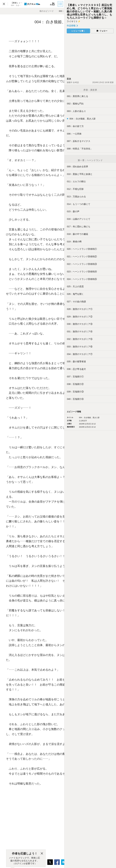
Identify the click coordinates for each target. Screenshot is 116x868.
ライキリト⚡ (74, 21)
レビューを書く (78, 31)
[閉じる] (42, 854)
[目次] (61, 4)
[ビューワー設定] (53, 4)
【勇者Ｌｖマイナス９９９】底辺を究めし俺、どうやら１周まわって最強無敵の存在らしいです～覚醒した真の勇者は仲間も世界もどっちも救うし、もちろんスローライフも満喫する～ (89, 11)
